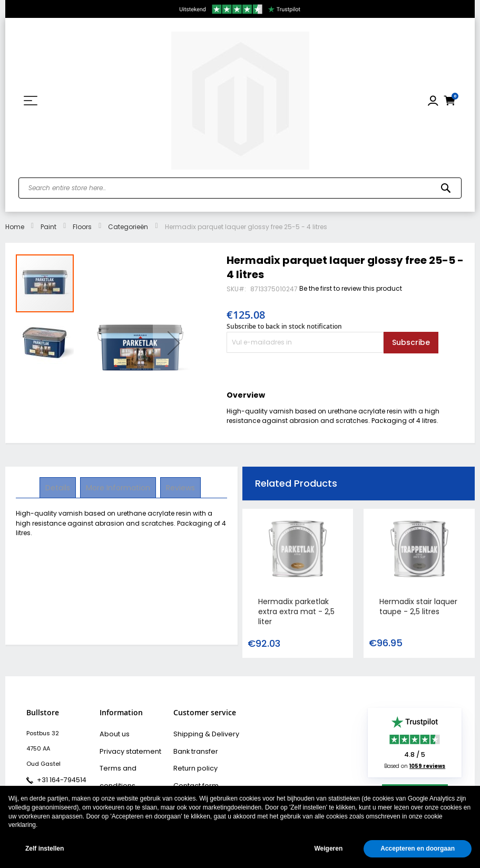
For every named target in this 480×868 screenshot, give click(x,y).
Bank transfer (193, 748)
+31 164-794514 (58, 779)
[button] (174, 343)
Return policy (192, 764)
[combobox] (240, 188)
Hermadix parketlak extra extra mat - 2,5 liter (296, 611)
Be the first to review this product (351, 288)
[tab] (59, 488)
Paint (48, 227)
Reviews (179, 487)
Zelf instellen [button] (45, 849)
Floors (82, 227)
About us (112, 733)
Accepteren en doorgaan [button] (418, 849)
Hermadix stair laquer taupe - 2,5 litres (418, 606)
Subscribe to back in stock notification (284, 326)
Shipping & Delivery (201, 733)
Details (59, 487)
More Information (118, 487)
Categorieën (128, 227)
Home (15, 227)
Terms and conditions (132, 764)
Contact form (193, 779)
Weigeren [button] (328, 849)
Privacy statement (126, 748)
